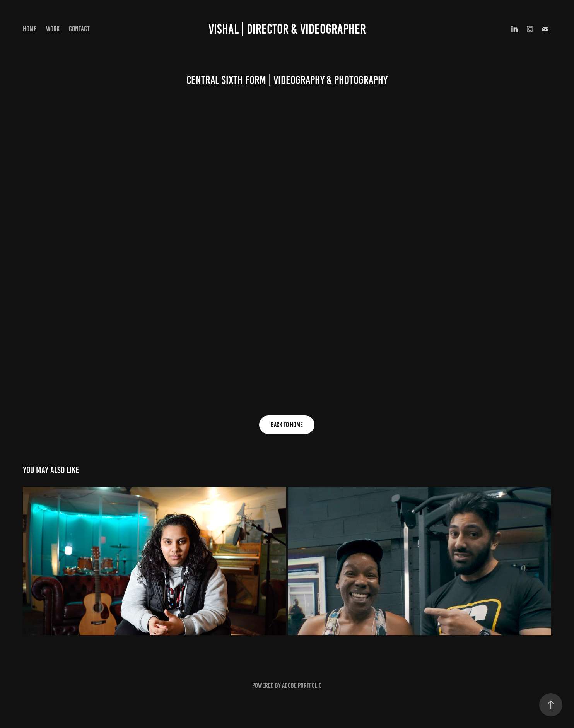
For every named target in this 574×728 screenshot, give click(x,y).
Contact (79, 29)
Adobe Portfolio (302, 685)
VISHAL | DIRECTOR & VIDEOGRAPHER (287, 29)
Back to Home (287, 425)
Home (30, 29)
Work (53, 29)
